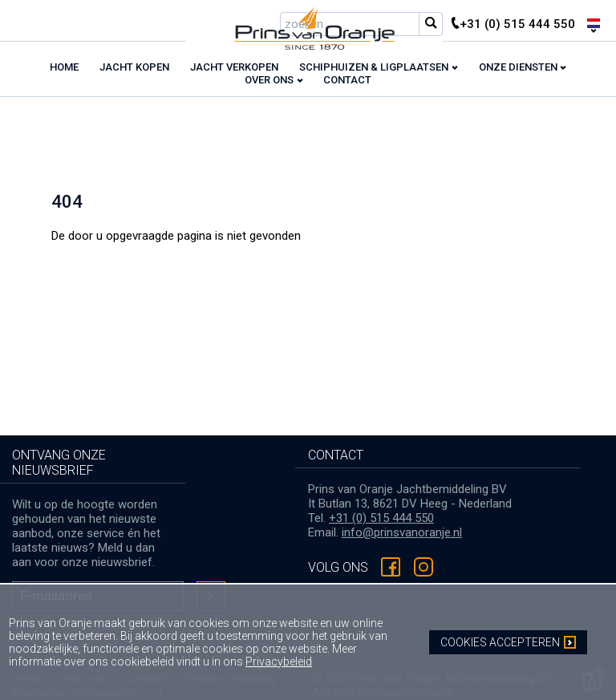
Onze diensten (518, 67)
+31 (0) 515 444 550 (381, 518)
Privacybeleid (279, 662)
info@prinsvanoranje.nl (402, 532)
